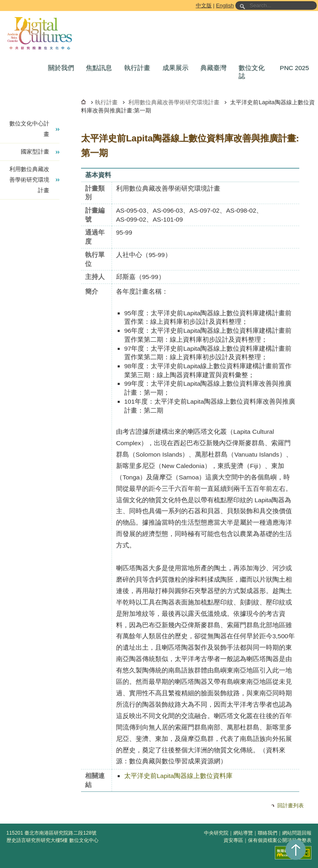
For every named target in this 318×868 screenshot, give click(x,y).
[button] (63, 68)
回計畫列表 (291, 805)
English (225, 5)
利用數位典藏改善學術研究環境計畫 (174, 102)
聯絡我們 (268, 833)
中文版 (204, 5)
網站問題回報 (297, 833)
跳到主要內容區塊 (1, 1)
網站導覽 (243, 833)
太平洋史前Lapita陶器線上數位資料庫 (178, 776)
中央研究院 (216, 833)
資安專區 (233, 840)
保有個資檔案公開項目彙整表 (280, 840)
